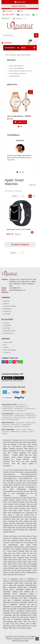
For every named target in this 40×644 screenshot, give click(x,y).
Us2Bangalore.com (22, 407)
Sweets (30, 430)
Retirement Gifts (7, 418)
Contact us (18, 18)
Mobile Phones (15, 432)
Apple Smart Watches (24, 55)
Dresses (5, 434)
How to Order (8, 342)
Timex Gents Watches (16, 66)
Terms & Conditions (10, 306)
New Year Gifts (30, 416)
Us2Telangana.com (8, 407)
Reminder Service (9, 331)
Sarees (31, 432)
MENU (23, 48)
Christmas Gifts (26, 425)
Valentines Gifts (19, 416)
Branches (5, 292)
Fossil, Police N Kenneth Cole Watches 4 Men (24, 71)
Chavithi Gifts (20, 423)
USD (21, 11)
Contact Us (7, 311)
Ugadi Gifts (17, 427)
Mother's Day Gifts (20, 418)
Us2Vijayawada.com (8, 411)
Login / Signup (9, 14)
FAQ (5, 345)
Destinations (7, 309)
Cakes (18, 430)
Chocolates (6, 432)
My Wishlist (7, 326)
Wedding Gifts (29, 414)
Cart (29, 43)
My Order (6, 323)
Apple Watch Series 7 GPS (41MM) (19, 229)
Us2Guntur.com (30, 409)
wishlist (35, 43)
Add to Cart (22, 122)
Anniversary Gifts (7, 416)
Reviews (6, 304)
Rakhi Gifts (26, 427)
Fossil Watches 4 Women (17, 73)
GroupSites (8, 11)
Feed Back (7, 314)
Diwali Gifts (6, 425)
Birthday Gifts (19, 414)
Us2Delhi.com (19, 409)
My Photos (7, 328)
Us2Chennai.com (7, 409)
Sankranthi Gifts (7, 427)
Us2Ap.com (22, 405)
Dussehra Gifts (30, 423)
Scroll (37, 639)
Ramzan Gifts (15, 425)
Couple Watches (14, 76)
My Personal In (8, 333)
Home (7, 55)
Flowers (24, 430)
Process (6, 347)
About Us (6, 301)
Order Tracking (23, 15)
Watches (13, 55)
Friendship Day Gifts (12, 420)
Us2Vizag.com (21, 411)
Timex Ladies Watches (16, 68)
